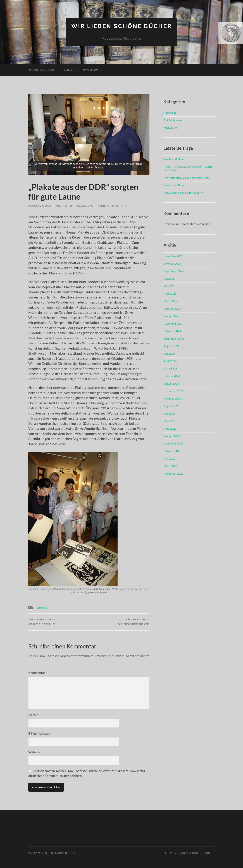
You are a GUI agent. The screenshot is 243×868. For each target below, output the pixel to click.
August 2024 (171, 346)
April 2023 (170, 428)
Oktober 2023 (172, 398)
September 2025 (174, 271)
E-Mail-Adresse (40, 733)
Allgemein (170, 113)
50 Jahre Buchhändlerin (134, 622)
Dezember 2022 (173, 443)
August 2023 (171, 406)
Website (34, 752)
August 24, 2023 (40, 206)
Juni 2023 (170, 413)
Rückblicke (41, 608)
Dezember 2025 (173, 256)
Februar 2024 (172, 376)
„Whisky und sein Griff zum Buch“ (184, 193)
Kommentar (38, 673)
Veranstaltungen (41, 70)
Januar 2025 (171, 316)
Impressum (91, 70)
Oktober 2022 (172, 451)
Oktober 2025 (172, 263)
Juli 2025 (169, 278)
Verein (69, 70)
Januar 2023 (171, 436)
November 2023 (173, 391)
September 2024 (174, 338)
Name (33, 715)
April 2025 (170, 293)
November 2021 (173, 473)
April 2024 (170, 361)
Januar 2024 (171, 383)
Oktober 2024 (172, 331)
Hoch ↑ (210, 853)
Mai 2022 (169, 458)
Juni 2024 (170, 353)
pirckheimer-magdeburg (74, 206)
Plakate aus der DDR (42, 622)
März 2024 (170, 368)
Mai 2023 (169, 421)
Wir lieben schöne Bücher (122, 26)
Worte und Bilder (174, 159)
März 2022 (170, 466)
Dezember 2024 (173, 324)
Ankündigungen (173, 120)
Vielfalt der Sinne (174, 185)
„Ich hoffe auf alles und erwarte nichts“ (187, 178)
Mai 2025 (169, 286)
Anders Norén (191, 853)
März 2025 (170, 301)
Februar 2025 (172, 308)
